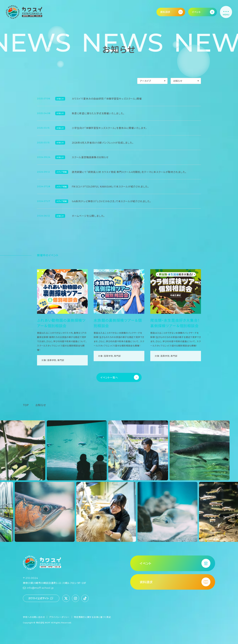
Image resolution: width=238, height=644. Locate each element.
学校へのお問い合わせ (34, 617)
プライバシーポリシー (59, 617)
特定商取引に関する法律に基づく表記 (92, 617)
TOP (26, 405)
